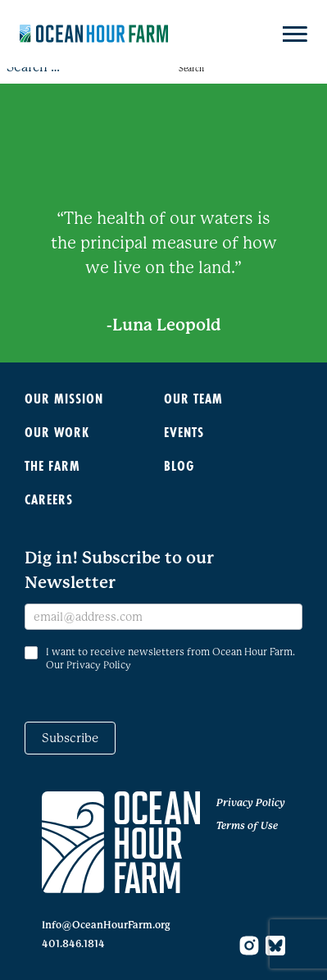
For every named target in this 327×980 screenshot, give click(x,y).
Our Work (57, 432)
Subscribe (70, 738)
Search (191, 68)
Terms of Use (247, 826)
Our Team (193, 398)
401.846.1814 (73, 944)
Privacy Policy (251, 803)
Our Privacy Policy (89, 665)
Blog (179, 465)
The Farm (52, 465)
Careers (49, 499)
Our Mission (64, 398)
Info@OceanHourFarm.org (106, 925)
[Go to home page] (121, 842)
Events (184, 432)
